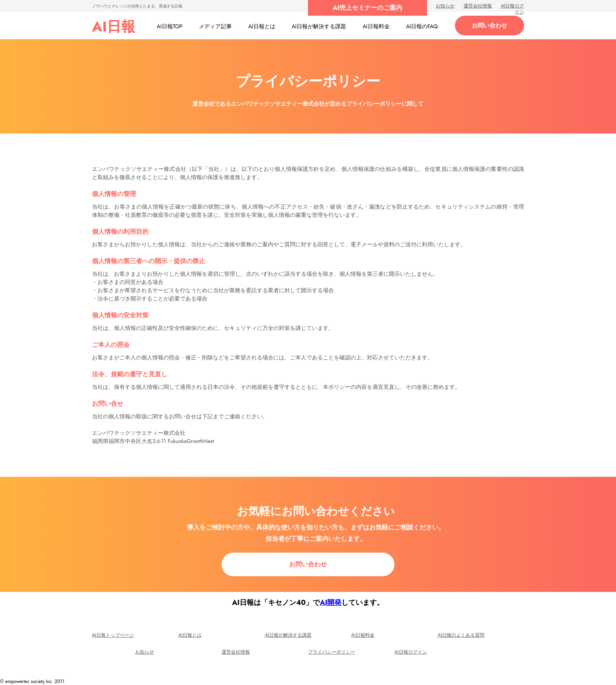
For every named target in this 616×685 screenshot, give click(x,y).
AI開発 (331, 603)
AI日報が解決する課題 (288, 635)
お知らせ (445, 6)
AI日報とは (190, 635)
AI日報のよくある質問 (461, 635)
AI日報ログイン (512, 9)
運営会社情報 (478, 6)
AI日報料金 (363, 635)
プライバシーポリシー (332, 652)
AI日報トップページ (113, 635)
